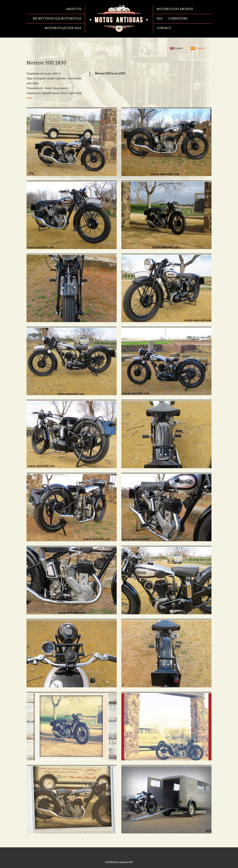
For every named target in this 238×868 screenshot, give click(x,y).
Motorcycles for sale (63, 28)
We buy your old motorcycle (57, 19)
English (176, 48)
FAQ (160, 19)
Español (198, 48)
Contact (164, 28)
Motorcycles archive (175, 9)
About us (74, 9)
